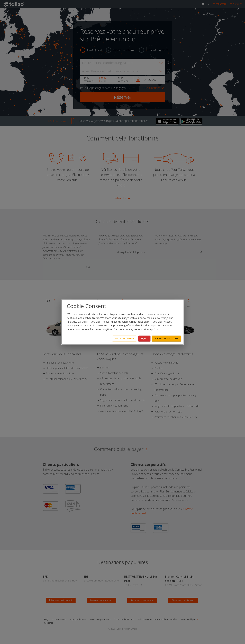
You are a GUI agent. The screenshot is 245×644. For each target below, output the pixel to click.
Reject (144, 338)
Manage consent (124, 338)
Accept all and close (166, 338)
